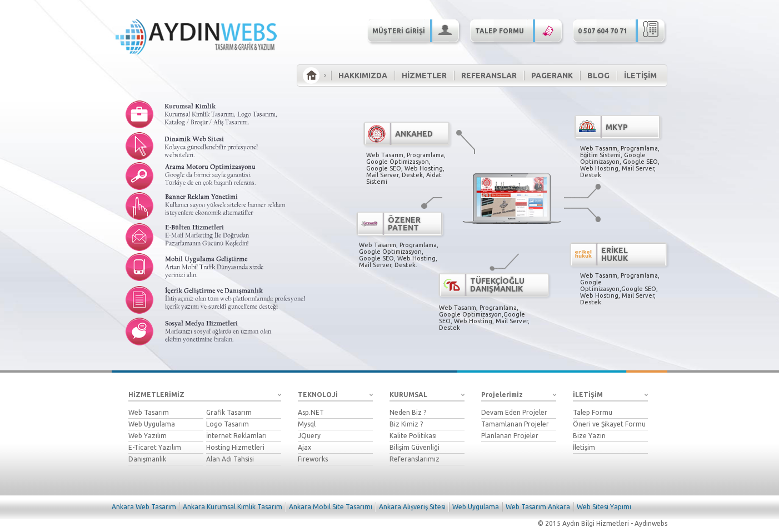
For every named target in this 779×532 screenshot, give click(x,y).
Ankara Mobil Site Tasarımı (331, 507)
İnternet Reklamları (236, 436)
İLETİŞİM (640, 76)
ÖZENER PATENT (404, 224)
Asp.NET (311, 412)
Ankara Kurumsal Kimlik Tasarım (233, 507)
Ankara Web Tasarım (144, 507)
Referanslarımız (415, 459)
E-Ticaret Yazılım (155, 447)
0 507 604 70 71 (621, 30)
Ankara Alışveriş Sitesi (412, 507)
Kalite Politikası (413, 436)
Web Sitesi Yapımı (604, 507)
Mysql (307, 424)
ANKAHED (414, 134)
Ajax (304, 447)
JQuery (309, 436)
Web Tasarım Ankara (538, 507)
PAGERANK (552, 76)
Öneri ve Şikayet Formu (609, 424)
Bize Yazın (589, 436)
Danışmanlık (147, 459)
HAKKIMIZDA (363, 76)
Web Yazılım (148, 436)
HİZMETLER (424, 76)
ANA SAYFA (311, 76)
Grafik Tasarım (229, 412)
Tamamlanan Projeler (515, 424)
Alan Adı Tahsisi (230, 459)
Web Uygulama (152, 424)
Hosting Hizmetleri (235, 447)
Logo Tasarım (228, 424)
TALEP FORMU (518, 30)
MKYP (617, 127)
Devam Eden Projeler (514, 412)
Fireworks (313, 459)
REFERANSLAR (489, 76)
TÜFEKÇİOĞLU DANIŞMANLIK (497, 285)
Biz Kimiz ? (406, 424)
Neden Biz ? (408, 412)
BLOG (598, 76)
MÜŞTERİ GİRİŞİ (416, 30)
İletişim (584, 447)
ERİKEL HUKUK (615, 254)
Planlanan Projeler (510, 436)
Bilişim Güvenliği (415, 447)
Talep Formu (593, 412)
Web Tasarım (149, 412)
